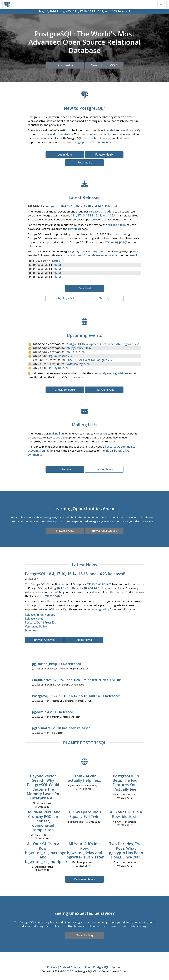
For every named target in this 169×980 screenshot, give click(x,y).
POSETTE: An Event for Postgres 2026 (90, 360)
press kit (134, 255)
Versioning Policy (36, 626)
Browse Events (65, 531)
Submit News (84, 640)
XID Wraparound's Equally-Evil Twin (85, 814)
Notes (56, 261)
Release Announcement (40, 615)
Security (104, 298)
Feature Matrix (104, 155)
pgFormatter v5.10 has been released (61, 728)
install (111, 130)
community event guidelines (110, 373)
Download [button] (65, 65)
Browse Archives (44, 640)
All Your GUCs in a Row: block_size (126, 814)
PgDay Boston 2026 (62, 356)
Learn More (65, 155)
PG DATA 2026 (75, 352)
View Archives (104, 469)
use (123, 130)
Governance (84, 163)
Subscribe (65, 469)
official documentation (58, 134)
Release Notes (34, 619)
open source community (95, 134)
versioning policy (116, 242)
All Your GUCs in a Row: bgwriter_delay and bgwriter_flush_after (85, 850)
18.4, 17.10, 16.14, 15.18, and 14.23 (93, 215)
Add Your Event (104, 390)
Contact (117, 967)
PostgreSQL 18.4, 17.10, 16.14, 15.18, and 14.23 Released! (93, 11)
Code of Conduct (71, 967)
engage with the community (93, 142)
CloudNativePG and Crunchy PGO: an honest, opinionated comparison (43, 821)
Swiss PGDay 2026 (78, 364)
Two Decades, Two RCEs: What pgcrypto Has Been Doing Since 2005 (126, 850)
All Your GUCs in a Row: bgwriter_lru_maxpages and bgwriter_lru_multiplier (47, 853)
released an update (102, 211)
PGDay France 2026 (79, 348)
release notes (116, 225)
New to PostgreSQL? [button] (104, 65)
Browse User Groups (104, 531)
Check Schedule (65, 390)
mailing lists (57, 433)
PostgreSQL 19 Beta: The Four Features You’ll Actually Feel (126, 783)
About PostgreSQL (97, 967)
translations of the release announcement (93, 255)
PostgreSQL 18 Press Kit (40, 622)
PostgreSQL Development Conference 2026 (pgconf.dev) (103, 344)
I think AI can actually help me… (84, 778)
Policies (52, 967)
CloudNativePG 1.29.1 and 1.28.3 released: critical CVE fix (76, 680)
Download (84, 288)
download (74, 229)
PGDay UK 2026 (59, 368)
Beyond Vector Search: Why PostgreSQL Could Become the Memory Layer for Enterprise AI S (43, 787)
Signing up (46, 451)
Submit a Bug (84, 935)
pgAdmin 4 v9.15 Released (53, 712)
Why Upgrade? (65, 298)
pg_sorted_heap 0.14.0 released (57, 664)
